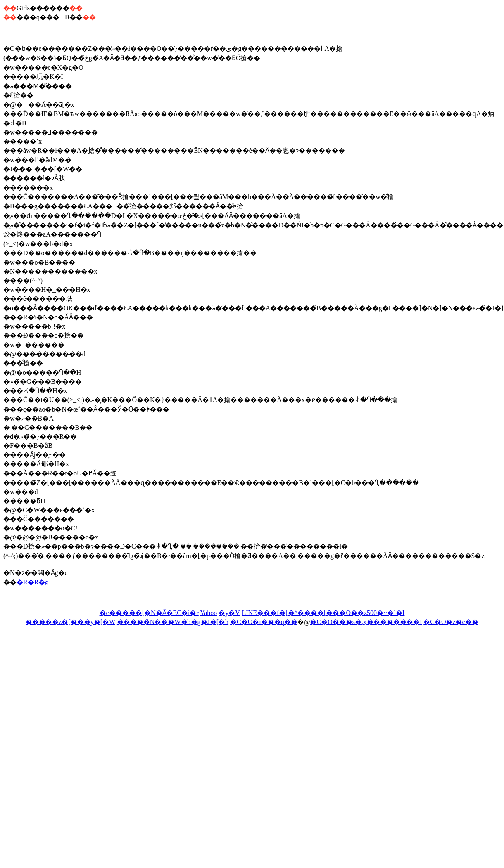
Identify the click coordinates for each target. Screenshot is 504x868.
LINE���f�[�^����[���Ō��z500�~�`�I (323, 613)
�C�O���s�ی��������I (366, 622)
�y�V (229, 613)
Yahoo (208, 613)
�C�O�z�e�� (451, 622)
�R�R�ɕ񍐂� (33, 582)
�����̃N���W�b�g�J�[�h (173, 622)
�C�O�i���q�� (264, 622)
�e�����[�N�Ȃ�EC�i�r (149, 613)
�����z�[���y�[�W (70, 622)
